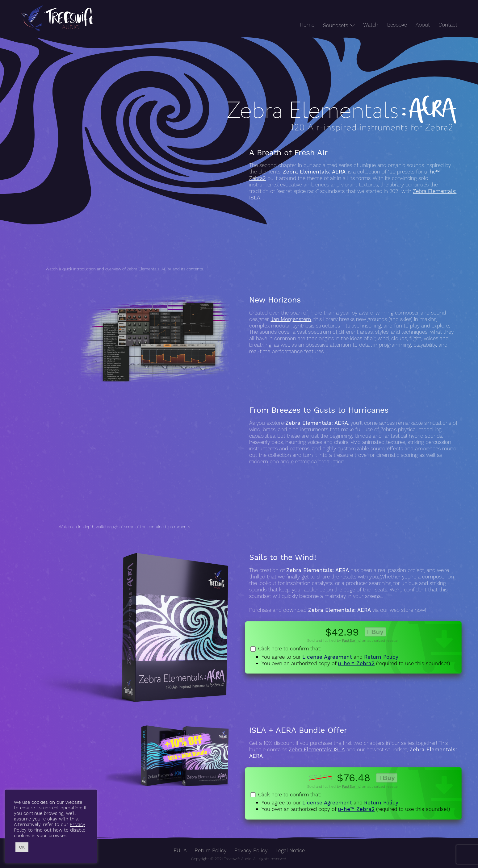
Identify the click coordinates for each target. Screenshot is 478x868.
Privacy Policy (251, 851)
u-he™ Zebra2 (356, 664)
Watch (371, 25)
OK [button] (22, 847)
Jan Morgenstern (291, 319)
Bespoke (397, 25)
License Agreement (327, 657)
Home (307, 25)
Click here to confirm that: (353, 656)
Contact (448, 25)
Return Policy (381, 657)
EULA (180, 851)
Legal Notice (290, 851)
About (423, 25)
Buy (375, 632)
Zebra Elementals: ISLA (317, 750)
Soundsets (335, 25)
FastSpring (351, 641)
